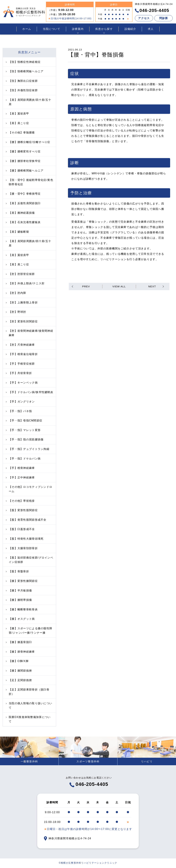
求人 (151, 29)
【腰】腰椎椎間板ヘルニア (25, 171)
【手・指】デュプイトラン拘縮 (28, 449)
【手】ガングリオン (20, 402)
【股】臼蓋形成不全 (20, 529)
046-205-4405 (152, 10)
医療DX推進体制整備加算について (28, 719)
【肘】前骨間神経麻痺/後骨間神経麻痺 (30, 333)
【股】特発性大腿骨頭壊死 (25, 539)
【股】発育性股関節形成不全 (26, 520)
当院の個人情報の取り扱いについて (29, 705)
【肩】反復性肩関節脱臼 (23, 203)
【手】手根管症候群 (20, 364)
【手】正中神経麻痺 (20, 478)
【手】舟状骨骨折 (19, 373)
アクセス (144, 18)
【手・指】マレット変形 (23, 430)
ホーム (27, 29)
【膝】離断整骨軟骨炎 (22, 609)
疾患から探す (104, 29)
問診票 (164, 18)
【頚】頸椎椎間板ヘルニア (25, 71)
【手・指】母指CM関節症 (24, 421)
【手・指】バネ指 (19, 411)
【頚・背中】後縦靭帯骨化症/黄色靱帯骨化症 (30, 182)
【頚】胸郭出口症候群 (22, 81)
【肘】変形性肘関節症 (22, 321)
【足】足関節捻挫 (19, 680)
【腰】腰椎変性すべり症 (23, 151)
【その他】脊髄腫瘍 (20, 133)
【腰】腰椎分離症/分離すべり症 (28, 142)
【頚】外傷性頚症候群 (22, 90)
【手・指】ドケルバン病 (23, 459)
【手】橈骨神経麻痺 (20, 468)
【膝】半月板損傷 (19, 590)
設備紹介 (130, 29)
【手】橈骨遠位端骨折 (22, 354)
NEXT (152, 287)
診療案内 (78, 29)
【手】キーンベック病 (22, 383)
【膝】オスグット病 (20, 619)
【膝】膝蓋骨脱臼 (19, 642)
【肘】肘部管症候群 (20, 274)
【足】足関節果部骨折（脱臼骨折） (28, 692)
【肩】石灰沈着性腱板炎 (23, 222)
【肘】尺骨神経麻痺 (20, 345)
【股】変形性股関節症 (22, 510)
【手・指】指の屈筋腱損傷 (25, 439)
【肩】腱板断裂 (17, 232)
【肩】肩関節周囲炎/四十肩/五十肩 (29, 102)
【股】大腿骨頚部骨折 (22, 548)
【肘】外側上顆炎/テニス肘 (25, 283)
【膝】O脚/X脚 (17, 661)
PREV (86, 287)
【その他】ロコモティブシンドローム (29, 489)
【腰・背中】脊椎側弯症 (23, 194)
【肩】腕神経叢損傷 (20, 213)
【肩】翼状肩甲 (17, 114)
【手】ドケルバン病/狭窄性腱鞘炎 (30, 392)
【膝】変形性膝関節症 (22, 581)
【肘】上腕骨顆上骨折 (22, 302)
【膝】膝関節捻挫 (19, 671)
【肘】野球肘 (16, 312)
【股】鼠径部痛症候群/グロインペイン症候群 (30, 560)
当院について (52, 29)
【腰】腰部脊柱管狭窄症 (23, 161)
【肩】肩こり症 (17, 123)
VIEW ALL (119, 287)
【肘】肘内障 (16, 293)
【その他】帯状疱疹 (20, 501)
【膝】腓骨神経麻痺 (20, 652)
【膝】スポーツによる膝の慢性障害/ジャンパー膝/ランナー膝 (29, 631)
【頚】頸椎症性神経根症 (23, 62)
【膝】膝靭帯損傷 (19, 600)
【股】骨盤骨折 (17, 571)
